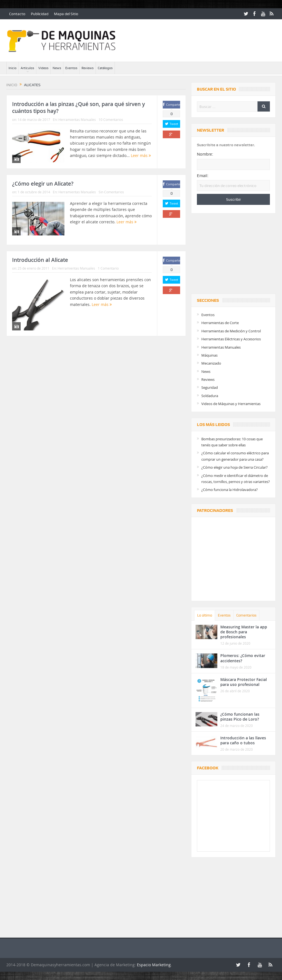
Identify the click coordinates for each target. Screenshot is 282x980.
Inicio (13, 68)
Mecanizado (211, 363)
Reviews (88, 68)
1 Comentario (108, 268)
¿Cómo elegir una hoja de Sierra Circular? (234, 467)
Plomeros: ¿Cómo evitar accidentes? (243, 658)
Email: (203, 176)
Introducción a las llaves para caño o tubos (243, 740)
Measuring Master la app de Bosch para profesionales (244, 632)
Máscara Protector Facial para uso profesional (244, 682)
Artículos (27, 68)
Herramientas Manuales (77, 120)
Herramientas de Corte (220, 323)
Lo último (205, 615)
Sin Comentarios (111, 192)
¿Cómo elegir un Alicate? (43, 184)
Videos (43, 68)
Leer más (141, 155)
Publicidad (40, 14)
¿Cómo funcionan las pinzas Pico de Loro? (240, 717)
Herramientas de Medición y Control (231, 331)
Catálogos (105, 68)
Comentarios (246, 615)
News (57, 68)
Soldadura (210, 396)
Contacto (17, 14)
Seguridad (210, 387)
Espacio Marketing (154, 965)
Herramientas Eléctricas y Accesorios (231, 339)
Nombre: (205, 154)
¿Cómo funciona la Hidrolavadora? (230, 490)
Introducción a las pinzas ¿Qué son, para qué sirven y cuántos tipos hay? (78, 108)
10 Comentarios (111, 120)
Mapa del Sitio (66, 14)
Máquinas (209, 355)
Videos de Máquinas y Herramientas (231, 404)
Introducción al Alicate (40, 260)
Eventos (71, 68)
